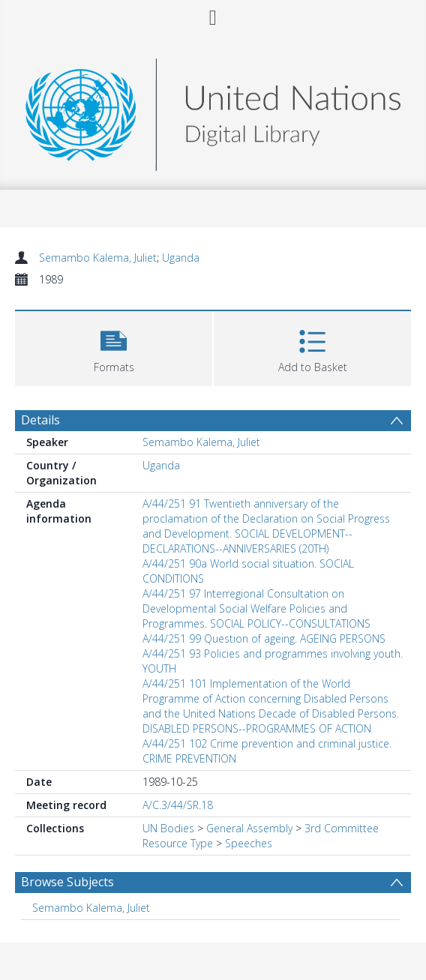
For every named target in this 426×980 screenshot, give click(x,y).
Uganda (181, 258)
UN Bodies (168, 828)
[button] (114, 347)
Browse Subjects (67, 882)
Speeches (249, 843)
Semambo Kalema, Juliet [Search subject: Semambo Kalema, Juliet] (91, 908)
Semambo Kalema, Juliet (98, 258)
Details (40, 420)
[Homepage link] (213, 111)
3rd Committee (342, 828)
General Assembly (249, 828)
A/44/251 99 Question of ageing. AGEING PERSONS (264, 638)
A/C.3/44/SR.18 (178, 805)
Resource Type (178, 843)
